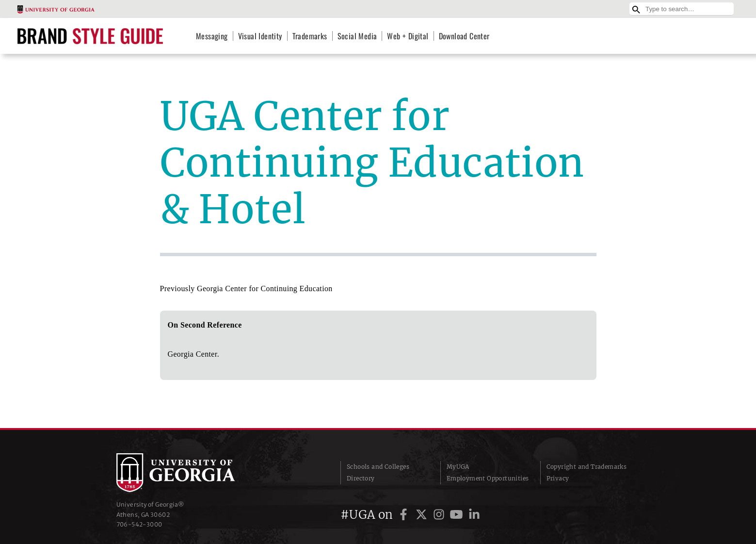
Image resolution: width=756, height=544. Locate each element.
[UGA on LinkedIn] (474, 515)
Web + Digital (408, 36)
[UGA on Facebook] (405, 515)
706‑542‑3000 (139, 524)
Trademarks (310, 36)
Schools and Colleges (378, 467)
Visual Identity (260, 36)
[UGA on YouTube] (458, 515)
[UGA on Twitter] (423, 515)
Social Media (357, 36)
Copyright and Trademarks (587, 467)
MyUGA (458, 467)
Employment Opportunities (488, 478)
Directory (361, 478)
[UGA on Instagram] (440, 515)
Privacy (558, 478)
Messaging (212, 36)
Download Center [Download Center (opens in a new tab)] (464, 36)
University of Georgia (189, 473)
